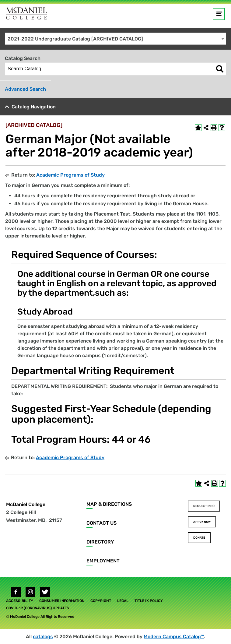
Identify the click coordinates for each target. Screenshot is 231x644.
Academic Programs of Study (70, 175)
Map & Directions (109, 504)
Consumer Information (62, 601)
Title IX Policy (149, 601)
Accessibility (20, 601)
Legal (123, 601)
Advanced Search (25, 89)
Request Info (204, 506)
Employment (103, 561)
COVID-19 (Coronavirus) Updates (38, 608)
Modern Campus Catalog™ (174, 637)
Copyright (101, 601)
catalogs (43, 637)
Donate (199, 538)
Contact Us (101, 523)
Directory (100, 542)
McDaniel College (26, 504)
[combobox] (116, 39)
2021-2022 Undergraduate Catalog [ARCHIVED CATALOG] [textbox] (75, 39)
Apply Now (202, 522)
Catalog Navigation (34, 107)
